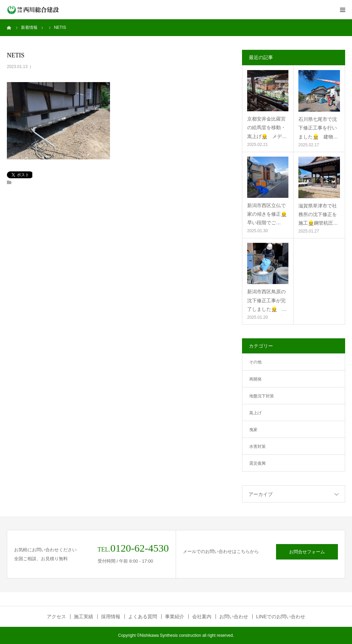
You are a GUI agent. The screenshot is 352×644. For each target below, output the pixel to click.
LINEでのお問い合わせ (281, 617)
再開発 (255, 379)
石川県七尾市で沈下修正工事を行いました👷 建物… (318, 128)
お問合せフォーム (307, 552)
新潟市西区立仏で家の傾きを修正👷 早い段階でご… (268, 214)
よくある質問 (143, 617)
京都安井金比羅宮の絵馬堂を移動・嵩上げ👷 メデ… (267, 127)
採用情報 (111, 617)
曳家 (253, 430)
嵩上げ (255, 413)
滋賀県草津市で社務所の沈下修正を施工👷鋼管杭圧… (318, 214)
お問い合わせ (234, 617)
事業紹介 (175, 617)
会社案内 (202, 617)
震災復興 (257, 463)
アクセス (56, 617)
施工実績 (84, 617)
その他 (255, 362)
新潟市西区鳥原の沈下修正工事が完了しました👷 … (267, 300)
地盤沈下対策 (262, 396)
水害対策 (257, 447)
